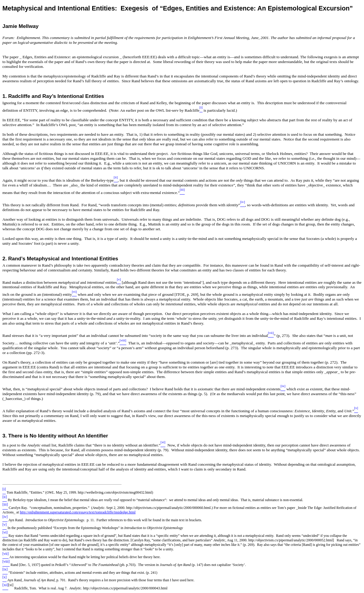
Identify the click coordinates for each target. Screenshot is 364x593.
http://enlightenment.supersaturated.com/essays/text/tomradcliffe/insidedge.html (78, 512)
